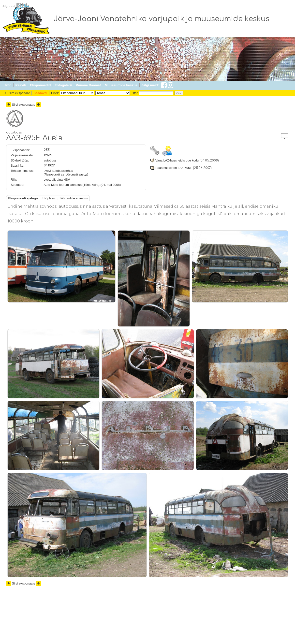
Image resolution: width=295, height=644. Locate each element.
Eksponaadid (40, 85)
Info (8, 85)
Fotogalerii (63, 85)
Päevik (21, 85)
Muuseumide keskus (121, 85)
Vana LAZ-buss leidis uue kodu (177, 160)
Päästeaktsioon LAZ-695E (174, 168)
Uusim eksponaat (18, 93)
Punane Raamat (88, 85)
